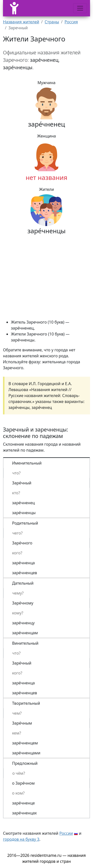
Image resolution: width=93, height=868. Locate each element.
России (66, 833)
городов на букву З (21, 839)
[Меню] (80, 8)
